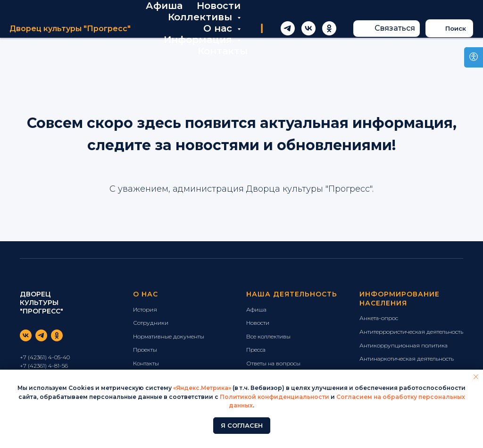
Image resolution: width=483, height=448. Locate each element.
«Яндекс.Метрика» (202, 388)
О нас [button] (219, 28)
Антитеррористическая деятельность (411, 332)
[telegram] (288, 28)
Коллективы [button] (201, 17)
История (145, 309)
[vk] (308, 28)
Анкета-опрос (379, 318)
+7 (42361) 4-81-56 (44, 366)
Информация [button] (199, 40)
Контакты (223, 51)
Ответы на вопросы (273, 363)
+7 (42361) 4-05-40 (45, 357)
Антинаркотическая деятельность (407, 359)
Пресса (256, 350)
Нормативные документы (169, 336)
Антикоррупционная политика (404, 345)
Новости (219, 6)
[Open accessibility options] (474, 57)
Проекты (145, 350)
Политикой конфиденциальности (275, 397)
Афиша (164, 6)
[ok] (329, 28)
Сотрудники (151, 323)
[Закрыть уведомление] (476, 377)
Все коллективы (268, 336)
